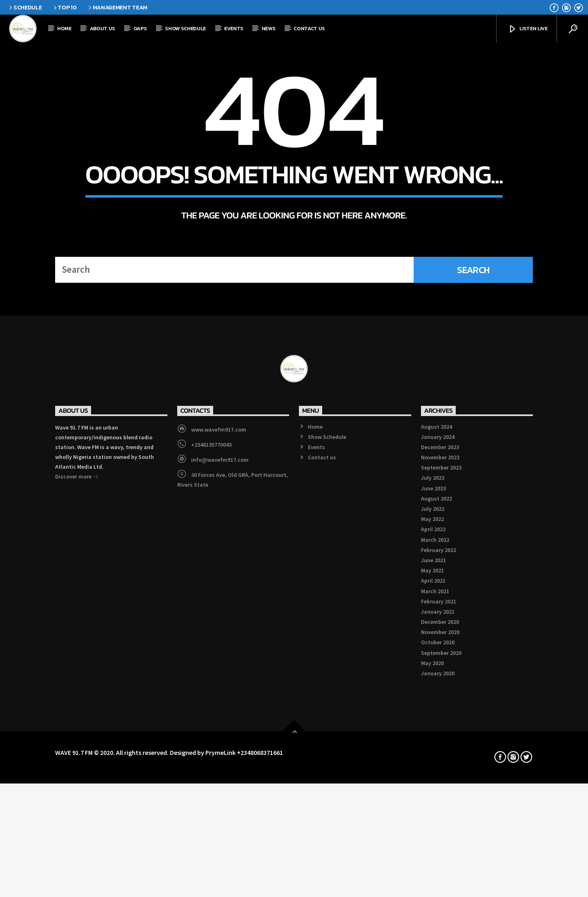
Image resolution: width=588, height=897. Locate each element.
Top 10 (65, 7)
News (269, 28)
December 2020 (440, 842)
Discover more (77, 697)
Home (64, 28)
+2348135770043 (211, 665)
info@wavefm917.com (220, 680)
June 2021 (433, 780)
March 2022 (435, 760)
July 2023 (433, 698)
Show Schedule (185, 28)
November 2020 (440, 852)
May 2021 (432, 790)
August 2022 (437, 719)
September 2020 (441, 873)
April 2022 (433, 750)
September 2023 (441, 688)
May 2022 (432, 739)
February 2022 (439, 770)
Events (234, 28)
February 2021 (439, 821)
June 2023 (433, 708)
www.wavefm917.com (219, 650)
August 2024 (437, 647)
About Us (102, 28)
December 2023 (440, 667)
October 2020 (438, 863)
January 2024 (438, 657)
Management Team (117, 7)
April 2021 (433, 801)
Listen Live (528, 29)
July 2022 (433, 729)
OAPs (140, 28)
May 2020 (432, 883)
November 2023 (440, 677)
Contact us (309, 28)
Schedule (25, 7)
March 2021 (435, 811)
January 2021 (438, 832)
